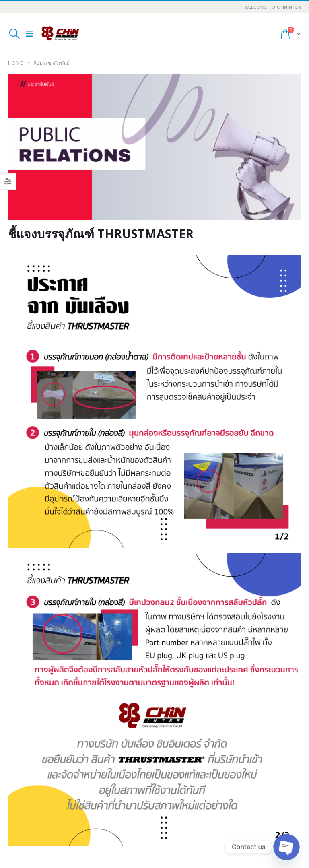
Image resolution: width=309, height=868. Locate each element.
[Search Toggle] (14, 34)
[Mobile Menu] (29, 34)
